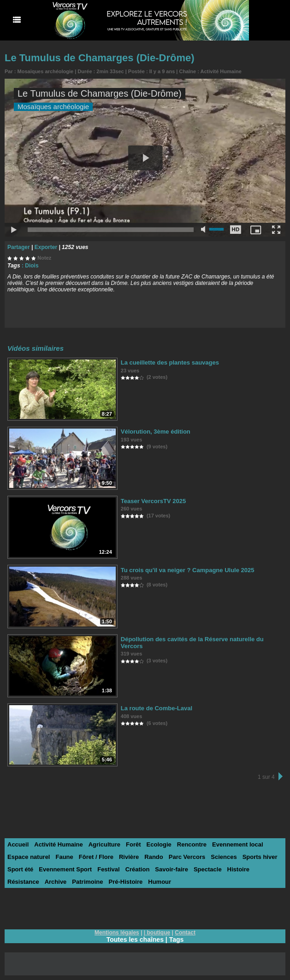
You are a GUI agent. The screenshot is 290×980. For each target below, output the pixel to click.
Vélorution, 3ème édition (156, 432)
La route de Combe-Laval (157, 708)
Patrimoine (87, 882)
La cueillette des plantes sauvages (170, 362)
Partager (19, 247)
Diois (32, 266)
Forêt (133, 844)
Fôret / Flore (96, 857)
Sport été (20, 869)
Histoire (238, 869)
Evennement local (238, 844)
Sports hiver (260, 857)
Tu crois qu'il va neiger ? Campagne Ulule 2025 (188, 570)
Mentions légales (117, 933)
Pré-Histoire (126, 882)
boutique (159, 933)
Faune (65, 857)
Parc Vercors (187, 857)
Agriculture (104, 844)
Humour (160, 882)
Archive (56, 882)
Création (138, 869)
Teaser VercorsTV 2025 (153, 501)
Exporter (46, 247)
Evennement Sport (65, 869)
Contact (185, 933)
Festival (108, 869)
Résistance (23, 882)
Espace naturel (29, 857)
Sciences (224, 857)
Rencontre (192, 844)
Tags (177, 939)
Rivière (129, 857)
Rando (154, 857)
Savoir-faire (172, 869)
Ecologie (159, 844)
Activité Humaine (221, 71)
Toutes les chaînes (135, 939)
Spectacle (208, 869)
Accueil (18, 844)
